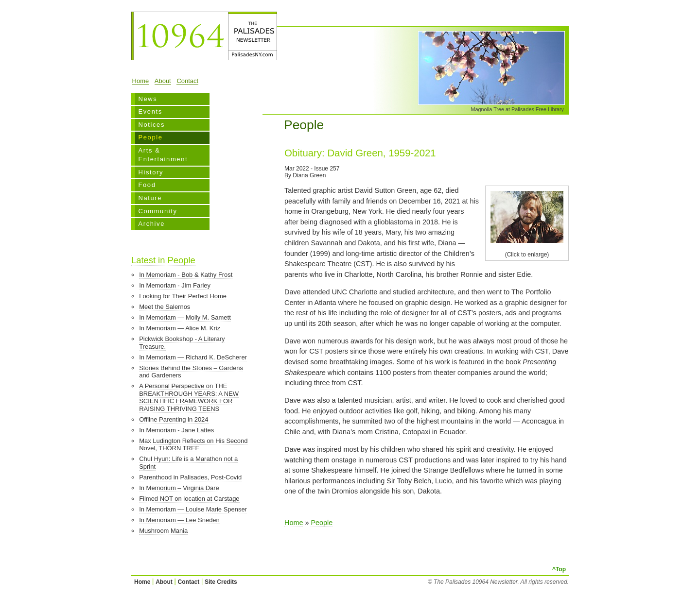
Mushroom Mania (163, 531)
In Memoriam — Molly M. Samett (185, 317)
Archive (151, 224)
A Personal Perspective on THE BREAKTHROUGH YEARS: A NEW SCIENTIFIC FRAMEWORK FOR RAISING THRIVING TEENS (189, 397)
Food (147, 185)
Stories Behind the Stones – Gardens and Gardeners (191, 372)
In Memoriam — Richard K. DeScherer (193, 357)
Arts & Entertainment (163, 155)
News (148, 99)
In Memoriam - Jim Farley (175, 285)
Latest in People (163, 260)
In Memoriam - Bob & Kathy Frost (186, 275)
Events (150, 111)
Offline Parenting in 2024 (174, 419)
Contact (187, 81)
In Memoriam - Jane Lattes (176, 430)
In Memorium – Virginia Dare (179, 488)
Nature (150, 198)
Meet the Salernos (165, 307)
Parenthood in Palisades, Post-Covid (190, 477)
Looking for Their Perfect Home (183, 296)
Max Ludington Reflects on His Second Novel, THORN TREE (193, 445)
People (150, 137)
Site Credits (221, 582)
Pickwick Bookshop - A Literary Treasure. (182, 343)
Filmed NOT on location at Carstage (189, 499)
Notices (151, 125)
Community (157, 211)
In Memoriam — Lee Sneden (179, 520)
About (163, 81)
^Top (559, 569)
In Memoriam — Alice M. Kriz (180, 328)
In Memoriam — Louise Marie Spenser (193, 509)
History (151, 172)
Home (141, 81)
